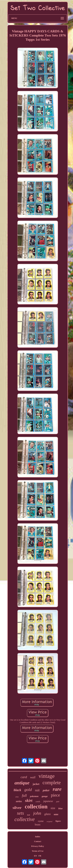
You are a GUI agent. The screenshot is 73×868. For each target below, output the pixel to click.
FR (40, 856)
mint (56, 814)
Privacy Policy (38, 846)
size (53, 808)
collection (36, 807)
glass (47, 814)
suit (37, 790)
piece (55, 795)
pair (58, 802)
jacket (36, 784)
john (37, 813)
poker (46, 790)
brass (38, 825)
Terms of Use (38, 851)
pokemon (34, 796)
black (18, 790)
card (24, 777)
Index (38, 837)
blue (61, 808)
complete (52, 783)
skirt (29, 800)
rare (57, 789)
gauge (45, 796)
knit (28, 815)
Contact (38, 841)
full (24, 796)
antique (22, 783)
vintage (47, 776)
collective (24, 819)
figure (58, 821)
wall (33, 777)
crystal (41, 821)
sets (20, 813)
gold (28, 790)
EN (35, 856)
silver (17, 808)
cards (38, 801)
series (19, 801)
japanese (48, 801)
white (17, 797)
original (49, 821)
